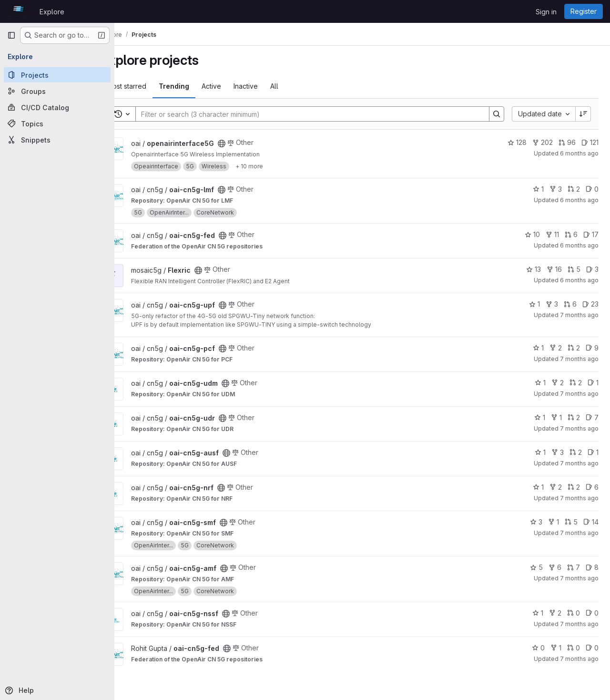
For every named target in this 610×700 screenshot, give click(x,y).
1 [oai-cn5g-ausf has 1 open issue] (593, 452)
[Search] (320, 114)
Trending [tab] (199, 86)
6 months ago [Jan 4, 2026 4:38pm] (579, 153)
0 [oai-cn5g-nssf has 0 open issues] (592, 613)
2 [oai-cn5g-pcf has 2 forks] (556, 348)
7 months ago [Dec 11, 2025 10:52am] (579, 659)
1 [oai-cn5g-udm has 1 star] (540, 383)
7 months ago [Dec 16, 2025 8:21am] (579, 498)
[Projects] (57, 75)
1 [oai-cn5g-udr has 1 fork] (556, 417)
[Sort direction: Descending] (583, 114)
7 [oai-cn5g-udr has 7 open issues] (592, 417)
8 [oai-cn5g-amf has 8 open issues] (592, 567)
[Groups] (57, 91)
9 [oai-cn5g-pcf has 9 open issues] (592, 348)
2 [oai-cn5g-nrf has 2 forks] (556, 487)
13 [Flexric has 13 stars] (534, 269)
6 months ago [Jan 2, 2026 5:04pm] (579, 200)
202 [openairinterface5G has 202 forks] (543, 142)
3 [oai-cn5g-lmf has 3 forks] (556, 189)
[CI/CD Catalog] (57, 107)
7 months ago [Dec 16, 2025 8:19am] (579, 533)
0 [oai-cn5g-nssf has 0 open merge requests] (574, 613)
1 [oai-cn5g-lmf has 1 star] (538, 189)
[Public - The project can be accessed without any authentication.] (247, 144)
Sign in (546, 12)
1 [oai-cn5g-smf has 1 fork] (554, 522)
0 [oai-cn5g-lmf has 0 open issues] (592, 189)
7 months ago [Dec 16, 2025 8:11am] (579, 624)
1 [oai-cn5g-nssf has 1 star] (538, 613)
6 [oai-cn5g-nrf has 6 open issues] (592, 487)
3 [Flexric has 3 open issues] (592, 269)
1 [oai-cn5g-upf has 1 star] (534, 304)
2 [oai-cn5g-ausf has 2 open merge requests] (576, 452)
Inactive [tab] (271, 86)
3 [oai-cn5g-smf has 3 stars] (536, 522)
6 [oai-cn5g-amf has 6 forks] (555, 567)
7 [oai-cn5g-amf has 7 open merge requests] (574, 567)
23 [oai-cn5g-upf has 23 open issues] (590, 304)
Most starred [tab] (152, 86)
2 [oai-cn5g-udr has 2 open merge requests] (574, 417)
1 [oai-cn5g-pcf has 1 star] (538, 348)
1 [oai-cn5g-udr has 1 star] (540, 417)
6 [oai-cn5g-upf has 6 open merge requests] (570, 304)
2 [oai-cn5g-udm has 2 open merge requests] (576, 383)
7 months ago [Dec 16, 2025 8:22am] (579, 463)
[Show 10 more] (274, 166)
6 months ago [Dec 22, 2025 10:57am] (579, 280)
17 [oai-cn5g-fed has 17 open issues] (591, 234)
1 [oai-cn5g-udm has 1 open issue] (593, 383)
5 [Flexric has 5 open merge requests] (574, 269)
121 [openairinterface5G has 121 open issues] (590, 142)
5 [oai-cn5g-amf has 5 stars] (536, 567)
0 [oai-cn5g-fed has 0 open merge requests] (574, 648)
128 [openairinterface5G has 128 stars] (517, 142)
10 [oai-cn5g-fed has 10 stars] (532, 234)
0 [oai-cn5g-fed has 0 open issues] (592, 648)
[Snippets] (57, 140)
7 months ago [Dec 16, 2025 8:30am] (579, 428)
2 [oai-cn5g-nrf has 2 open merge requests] (574, 487)
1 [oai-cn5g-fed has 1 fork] (556, 648)
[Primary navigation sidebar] (11, 35)
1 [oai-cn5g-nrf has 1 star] (538, 487)
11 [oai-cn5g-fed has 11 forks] (552, 234)
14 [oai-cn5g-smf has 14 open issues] (591, 522)
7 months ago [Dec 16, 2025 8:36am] (579, 359)
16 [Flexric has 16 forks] (554, 269)
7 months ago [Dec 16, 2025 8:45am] (579, 315)
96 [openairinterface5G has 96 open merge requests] (567, 142)
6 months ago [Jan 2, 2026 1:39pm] (579, 245)
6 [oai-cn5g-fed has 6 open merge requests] (571, 234)
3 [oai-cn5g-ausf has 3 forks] (558, 452)
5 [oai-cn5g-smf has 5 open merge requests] (571, 522)
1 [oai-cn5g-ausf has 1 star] (540, 452)
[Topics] (57, 124)
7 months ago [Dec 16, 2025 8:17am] (579, 578)
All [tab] (300, 86)
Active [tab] (237, 86)
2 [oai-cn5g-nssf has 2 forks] (555, 613)
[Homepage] (19, 11)
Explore (52, 12)
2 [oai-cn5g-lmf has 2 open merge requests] (574, 189)
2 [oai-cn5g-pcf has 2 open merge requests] (574, 348)
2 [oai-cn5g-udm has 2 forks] (558, 383)
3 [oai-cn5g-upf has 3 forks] (552, 304)
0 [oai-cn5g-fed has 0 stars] (538, 648)
